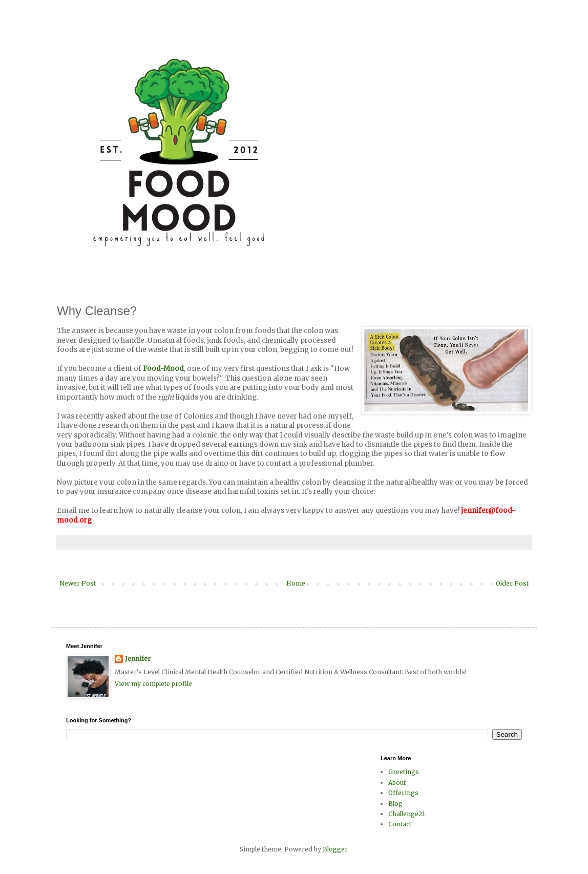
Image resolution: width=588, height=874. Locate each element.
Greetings (404, 772)
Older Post (512, 583)
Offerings (403, 793)
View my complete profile (153, 684)
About (397, 783)
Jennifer (138, 659)
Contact (400, 824)
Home (296, 583)
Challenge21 (407, 814)
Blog (395, 804)
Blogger (335, 849)
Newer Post (78, 583)
